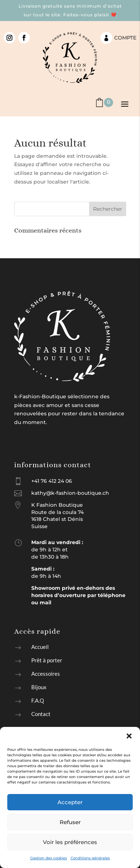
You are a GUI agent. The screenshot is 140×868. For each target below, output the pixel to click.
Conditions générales (90, 858)
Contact (41, 714)
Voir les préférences (70, 842)
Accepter (70, 802)
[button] (129, 736)
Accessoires (46, 674)
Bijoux (39, 687)
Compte (125, 38)
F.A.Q (38, 700)
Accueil (40, 647)
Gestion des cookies (49, 858)
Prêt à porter (47, 660)
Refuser (70, 822)
